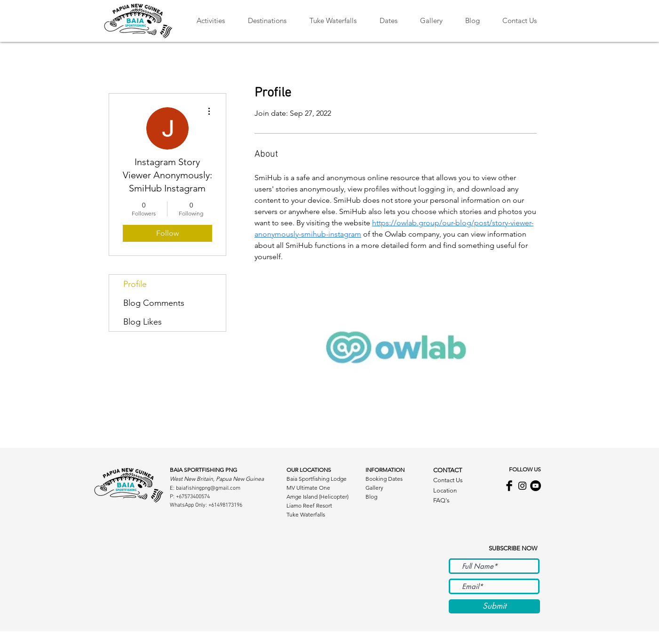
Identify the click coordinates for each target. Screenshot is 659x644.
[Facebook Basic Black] (509, 486)
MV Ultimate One (308, 488)
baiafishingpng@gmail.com (208, 488)
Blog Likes (143, 322)
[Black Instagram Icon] (522, 486)
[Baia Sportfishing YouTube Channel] (536, 486)
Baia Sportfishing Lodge (317, 479)
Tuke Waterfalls (306, 514)
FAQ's (441, 500)
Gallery (374, 488)
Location (445, 490)
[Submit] (494, 606)
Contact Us (448, 480)
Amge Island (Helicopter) (318, 497)
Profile (135, 284)
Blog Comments (154, 303)
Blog (371, 497)
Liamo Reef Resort (309, 505)
